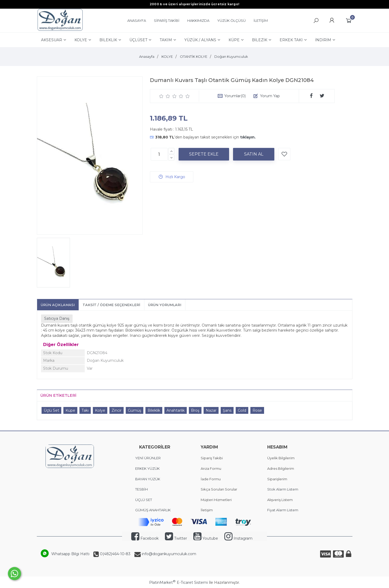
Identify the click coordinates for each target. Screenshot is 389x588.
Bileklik (154, 410)
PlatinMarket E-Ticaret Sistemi (178, 582)
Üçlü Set (51, 410)
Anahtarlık (176, 410)
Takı (85, 410)
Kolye (100, 410)
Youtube (206, 538)
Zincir (117, 410)
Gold (242, 410)
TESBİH (142, 489)
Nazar (211, 410)
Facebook (145, 538)
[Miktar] (159, 154)
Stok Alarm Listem (283, 489)
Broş (195, 410)
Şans (227, 410)
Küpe (70, 410)
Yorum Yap (270, 96)
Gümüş (135, 410)
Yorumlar (235, 96)
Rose (257, 410)
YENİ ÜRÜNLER (148, 458)
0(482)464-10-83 (115, 554)
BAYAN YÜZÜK (148, 479)
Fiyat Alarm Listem (283, 510)
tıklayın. (248, 137)
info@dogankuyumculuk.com (168, 554)
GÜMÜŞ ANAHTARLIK (153, 510)
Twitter (176, 538)
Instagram (238, 538)
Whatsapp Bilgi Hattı (70, 554)
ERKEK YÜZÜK (148, 468)
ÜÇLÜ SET (144, 500)
